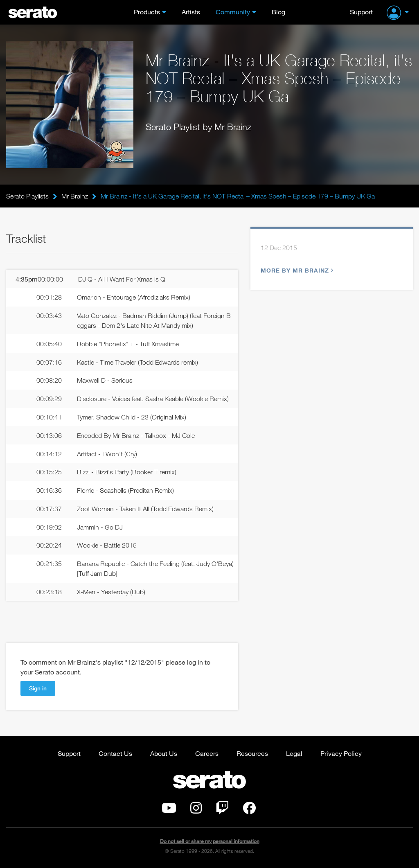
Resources (252, 753)
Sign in (38, 688)
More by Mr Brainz (296, 270)
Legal (294, 753)
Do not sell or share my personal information (210, 841)
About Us (164, 753)
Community (233, 12)
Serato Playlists (27, 196)
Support (361, 12)
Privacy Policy (341, 753)
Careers (207, 753)
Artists (191, 12)
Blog (278, 12)
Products (147, 12)
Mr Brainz (75, 196)
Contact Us (115, 753)
